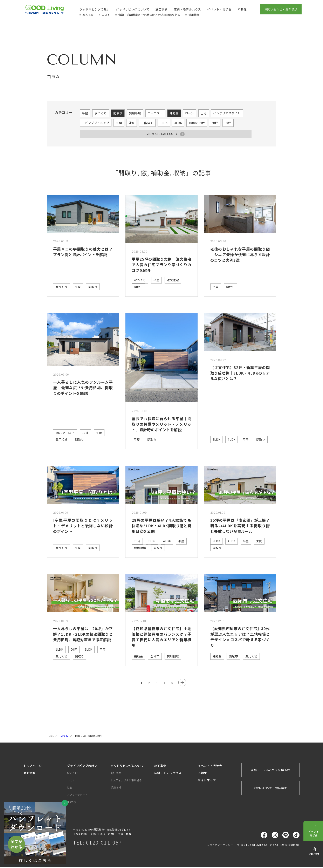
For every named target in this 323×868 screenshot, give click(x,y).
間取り (118, 113)
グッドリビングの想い (95, 9)
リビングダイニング (96, 123)
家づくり (101, 113)
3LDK (164, 123)
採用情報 (116, 788)
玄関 (119, 123)
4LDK (178, 123)
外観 (132, 123)
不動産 (242, 9)
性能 (70, 788)
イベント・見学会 (219, 9)
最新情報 (30, 773)
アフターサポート (78, 795)
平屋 (85, 113)
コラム (64, 736)
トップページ (33, 766)
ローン (190, 113)
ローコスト (155, 113)
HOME (50, 736)
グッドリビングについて (133, 9)
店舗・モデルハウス (187, 9)
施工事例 (162, 9)
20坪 (215, 123)
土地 (204, 113)
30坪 (228, 123)
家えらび (72, 773)
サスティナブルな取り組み (126, 781)
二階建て (147, 123)
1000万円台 (197, 123)
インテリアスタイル (227, 113)
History (72, 802)
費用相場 (135, 113)
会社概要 (116, 773)
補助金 (174, 113)
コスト (71, 781)
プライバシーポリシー (220, 845)
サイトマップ (207, 780)
